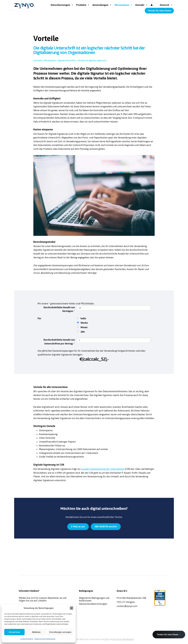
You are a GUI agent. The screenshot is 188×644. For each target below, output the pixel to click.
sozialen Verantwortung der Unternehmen (103, 469)
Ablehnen (36, 632)
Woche (84, 323)
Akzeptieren (14, 632)
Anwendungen (102, 5)
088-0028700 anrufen (106, 527)
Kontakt (141, 5)
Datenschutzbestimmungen (93, 604)
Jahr (83, 332)
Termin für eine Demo (159, 11)
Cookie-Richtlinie (27, 639)
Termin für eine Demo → (169, 634)
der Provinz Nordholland (123, 639)
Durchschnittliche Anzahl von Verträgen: (59, 309)
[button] (72, 608)
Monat (84, 327)
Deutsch (166, 5)
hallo (83, 318)
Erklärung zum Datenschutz (45, 639)
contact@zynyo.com (127, 606)
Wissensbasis (124, 5)
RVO (107, 639)
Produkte (83, 5)
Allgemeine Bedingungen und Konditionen (94, 599)
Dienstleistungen (62, 5)
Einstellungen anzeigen (60, 632)
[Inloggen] (152, 5)
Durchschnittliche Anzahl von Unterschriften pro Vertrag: (59, 342)
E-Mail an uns (78, 527)
